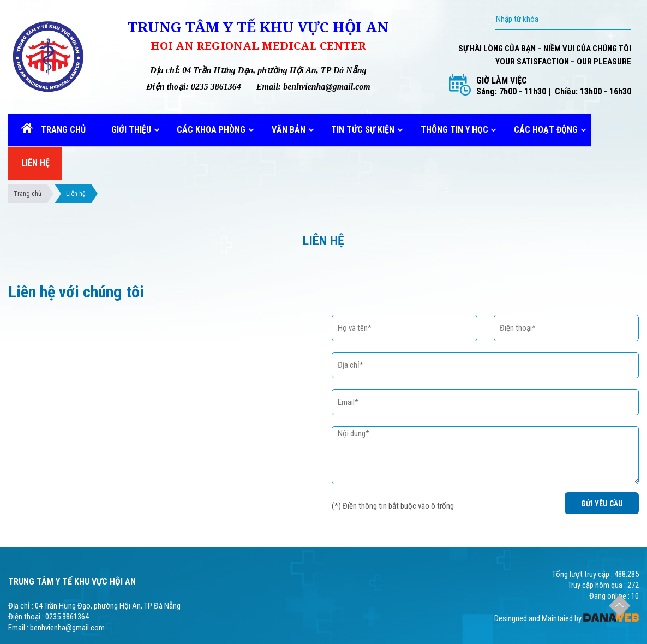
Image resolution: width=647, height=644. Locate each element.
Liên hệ (76, 194)
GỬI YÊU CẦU (602, 504)
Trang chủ (28, 194)
